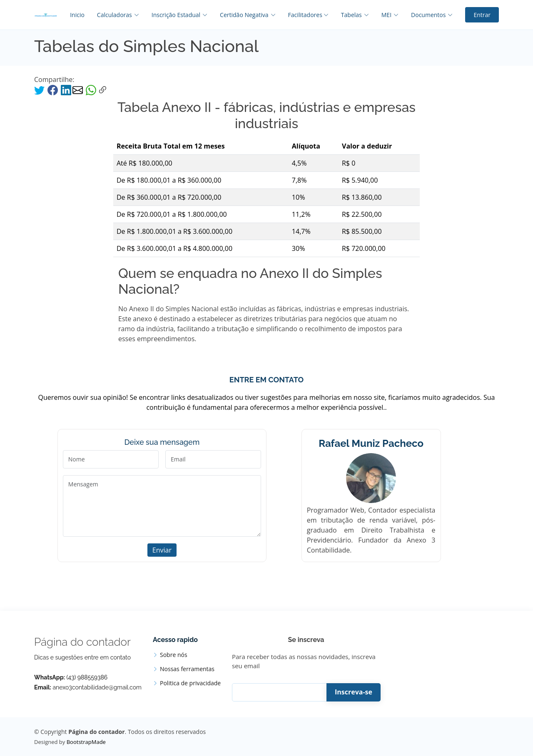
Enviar (162, 550)
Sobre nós (174, 655)
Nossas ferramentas (187, 669)
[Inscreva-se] (285, 693)
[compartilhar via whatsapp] (91, 89)
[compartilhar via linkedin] (66, 89)
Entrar (482, 15)
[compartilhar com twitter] (40, 89)
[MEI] (384, 15)
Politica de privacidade (190, 683)
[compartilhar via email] (78, 89)
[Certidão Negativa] (241, 15)
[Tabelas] (349, 15)
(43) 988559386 (87, 677)
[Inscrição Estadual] (173, 15)
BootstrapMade (86, 742)
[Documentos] (426, 15)
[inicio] (46, 15)
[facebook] (54, 89)
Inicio (77, 15)
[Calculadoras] (112, 15)
